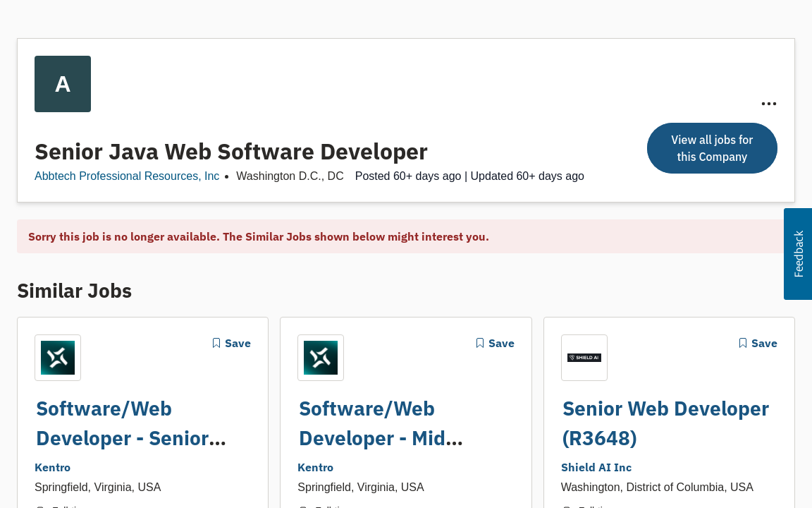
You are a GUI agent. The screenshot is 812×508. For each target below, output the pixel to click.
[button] (798, 254)
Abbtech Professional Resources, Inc (127, 165)
